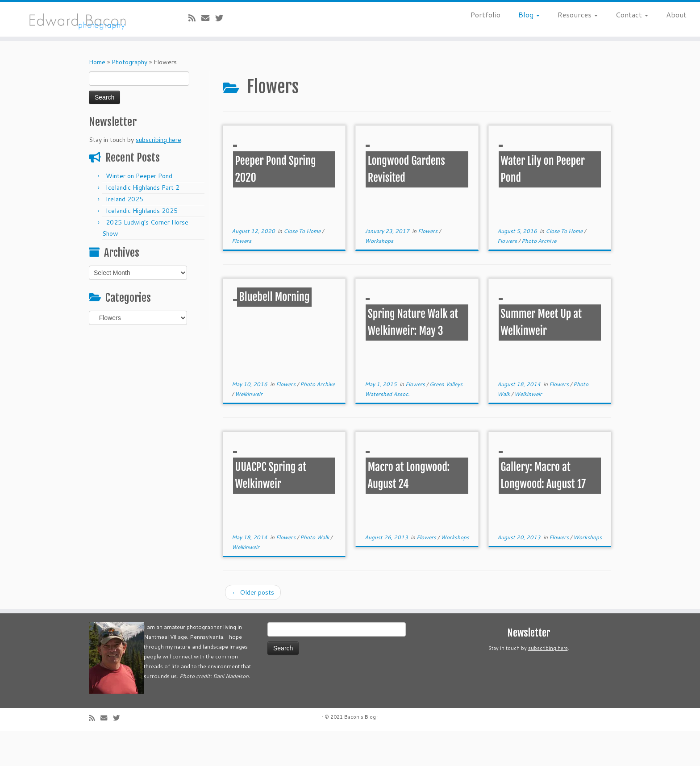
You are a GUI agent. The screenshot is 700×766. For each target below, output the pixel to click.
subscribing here (158, 140)
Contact (632, 15)
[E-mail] (208, 18)
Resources (578, 15)
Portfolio (485, 15)
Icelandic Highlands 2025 (142, 211)
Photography (129, 62)
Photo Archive (539, 241)
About (676, 15)
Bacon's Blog (360, 717)
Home (97, 62)
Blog (529, 15)
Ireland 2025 (125, 199)
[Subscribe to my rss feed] (195, 18)
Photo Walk (315, 537)
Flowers (242, 241)
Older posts (253, 592)
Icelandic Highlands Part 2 (143, 187)
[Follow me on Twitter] (222, 18)
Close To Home (303, 231)
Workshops (379, 241)
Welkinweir (249, 394)
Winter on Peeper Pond (139, 176)
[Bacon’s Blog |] (81, 19)
